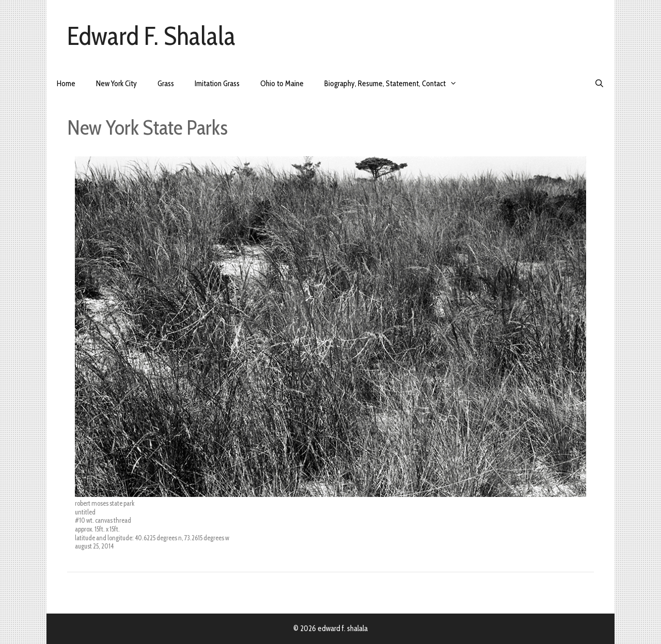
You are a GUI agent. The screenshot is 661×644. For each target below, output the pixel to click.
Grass (166, 84)
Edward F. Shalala (151, 36)
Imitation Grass (217, 84)
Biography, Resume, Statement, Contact (396, 84)
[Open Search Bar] (599, 84)
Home (66, 84)
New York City (116, 84)
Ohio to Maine (282, 84)
